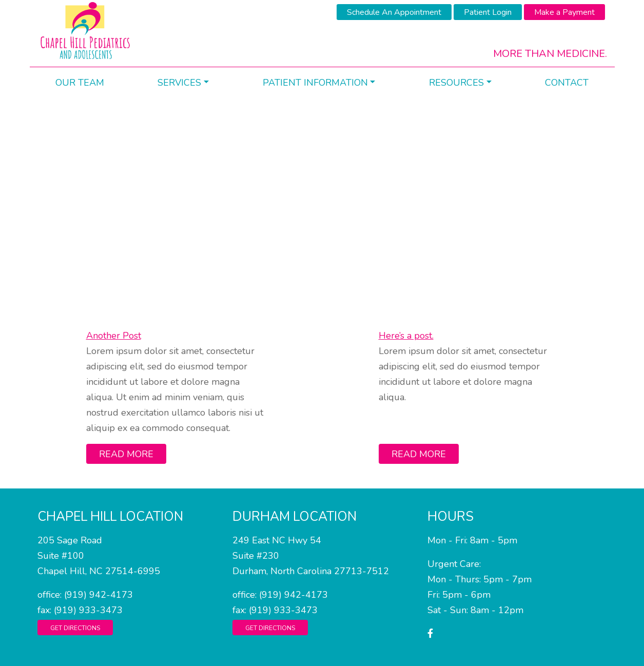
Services (179, 83)
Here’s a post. (406, 336)
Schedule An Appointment (394, 12)
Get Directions (75, 628)
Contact (567, 83)
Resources (456, 83)
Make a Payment (564, 12)
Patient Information (315, 83)
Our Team (80, 83)
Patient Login (488, 12)
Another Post (114, 336)
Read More (126, 454)
